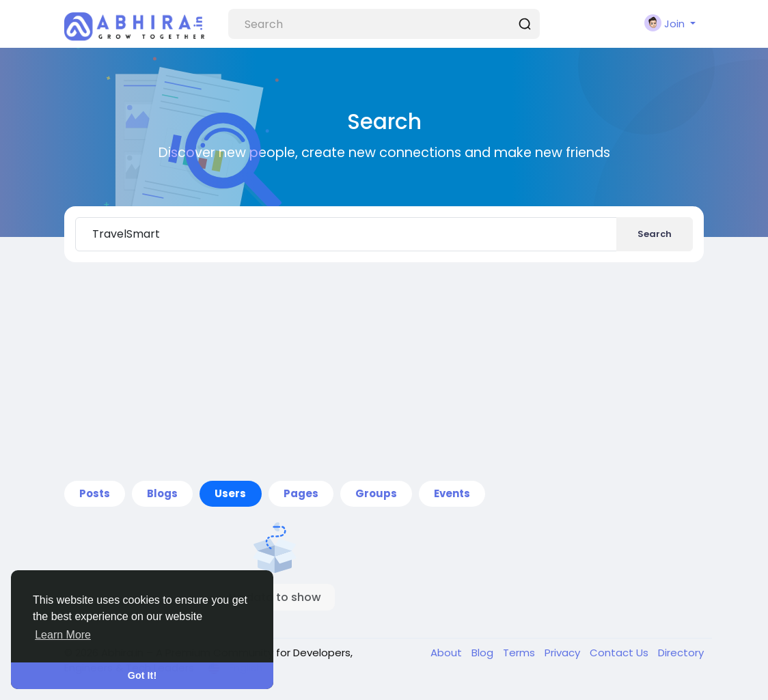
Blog (484, 653)
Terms (520, 653)
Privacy (564, 653)
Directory (681, 653)
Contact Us (620, 653)
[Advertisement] (384, 372)
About (448, 653)
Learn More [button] (63, 635)
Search (655, 234)
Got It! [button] (142, 675)
